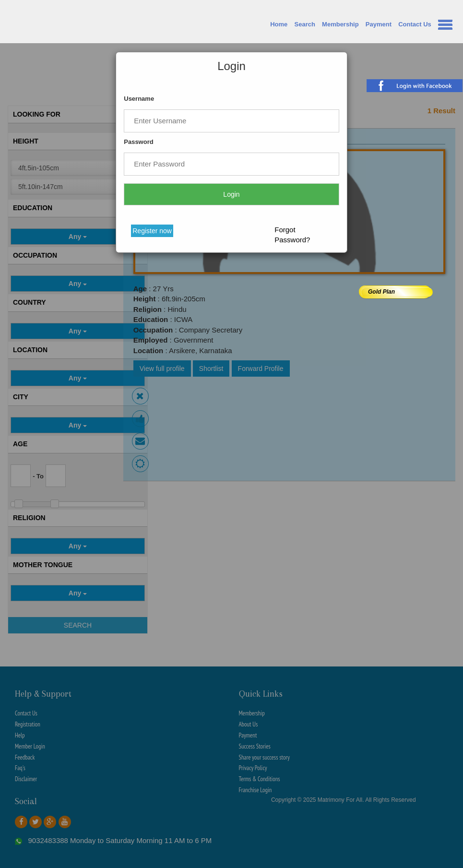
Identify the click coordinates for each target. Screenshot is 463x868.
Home (279, 24)
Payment (379, 24)
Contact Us (415, 24)
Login (231, 194)
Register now (152, 231)
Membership (340, 24)
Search (305, 24)
